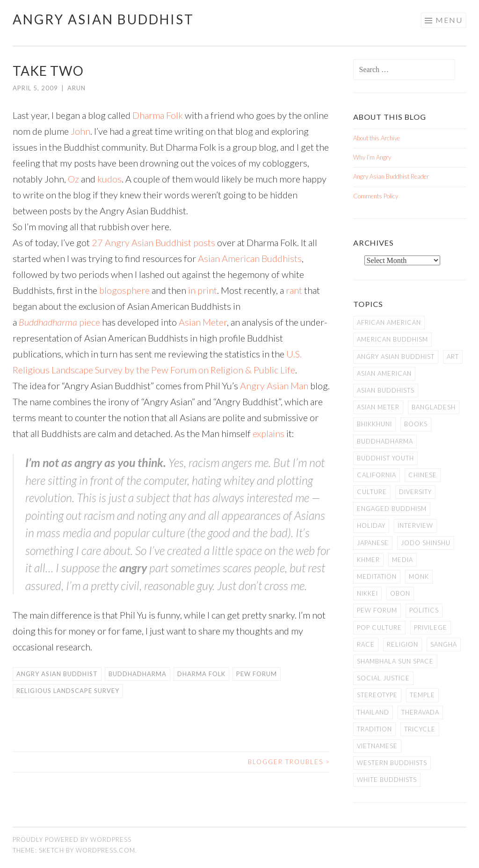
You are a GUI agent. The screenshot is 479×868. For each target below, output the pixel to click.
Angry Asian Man (274, 386)
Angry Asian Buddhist (103, 19)
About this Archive (377, 138)
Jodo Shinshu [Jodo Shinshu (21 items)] (426, 543)
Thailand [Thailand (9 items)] (373, 712)
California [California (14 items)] (377, 475)
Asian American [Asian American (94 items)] (384, 373)
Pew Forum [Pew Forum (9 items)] (377, 610)
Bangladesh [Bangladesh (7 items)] (434, 407)
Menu (449, 20)
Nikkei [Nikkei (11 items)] (367, 593)
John (80, 131)
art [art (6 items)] (453, 357)
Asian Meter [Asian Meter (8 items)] (378, 407)
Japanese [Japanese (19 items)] (373, 543)
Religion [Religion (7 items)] (403, 644)
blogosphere (124, 290)
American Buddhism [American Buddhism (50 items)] (392, 339)
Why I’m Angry (372, 157)
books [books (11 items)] (416, 424)
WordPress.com (105, 850)
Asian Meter (203, 322)
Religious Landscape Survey (68, 691)
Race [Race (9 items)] (366, 644)
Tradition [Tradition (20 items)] (374, 729)
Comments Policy (376, 196)
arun (76, 88)
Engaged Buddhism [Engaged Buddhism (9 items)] (392, 509)
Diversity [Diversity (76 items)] (415, 492)
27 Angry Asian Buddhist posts (153, 242)
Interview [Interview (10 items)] (415, 525)
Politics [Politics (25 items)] (424, 610)
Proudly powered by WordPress (72, 839)
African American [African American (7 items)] (389, 322)
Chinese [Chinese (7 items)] (423, 475)
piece (89, 322)
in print (203, 290)
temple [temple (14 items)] (422, 695)
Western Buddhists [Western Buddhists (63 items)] (392, 763)
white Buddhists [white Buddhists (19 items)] (387, 780)
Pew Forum (257, 674)
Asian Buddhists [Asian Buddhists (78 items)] (386, 390)
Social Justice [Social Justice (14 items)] (383, 678)
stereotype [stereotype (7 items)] (377, 695)
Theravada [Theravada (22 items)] (420, 712)
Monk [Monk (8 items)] (419, 576)
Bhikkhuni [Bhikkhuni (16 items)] (374, 424)
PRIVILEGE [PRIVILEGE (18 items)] (431, 627)
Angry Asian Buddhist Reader (391, 176)
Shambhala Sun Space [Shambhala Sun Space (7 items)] (395, 661)
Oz (73, 179)
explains (269, 433)
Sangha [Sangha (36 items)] (444, 644)
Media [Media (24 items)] (403, 560)
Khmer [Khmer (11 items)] (368, 560)
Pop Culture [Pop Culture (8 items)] (379, 627)
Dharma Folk (158, 115)
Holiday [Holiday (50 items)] (371, 525)
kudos (109, 179)
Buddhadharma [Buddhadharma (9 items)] (385, 441)
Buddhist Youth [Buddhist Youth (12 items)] (385, 458)
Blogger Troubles (289, 762)
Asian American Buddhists (250, 258)
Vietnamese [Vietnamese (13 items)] (377, 746)
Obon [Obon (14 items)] (400, 593)
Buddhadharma (48, 322)
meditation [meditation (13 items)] (377, 576)
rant (294, 290)
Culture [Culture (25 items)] (372, 492)
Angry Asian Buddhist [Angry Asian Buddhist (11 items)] (396, 357)
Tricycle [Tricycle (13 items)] (420, 729)
